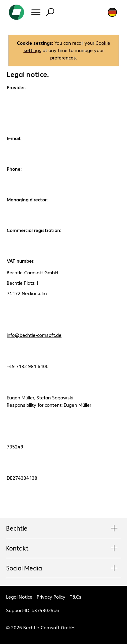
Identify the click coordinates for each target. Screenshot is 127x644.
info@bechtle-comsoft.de (34, 335)
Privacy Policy (51, 597)
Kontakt (63, 548)
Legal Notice (19, 597)
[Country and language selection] (112, 12)
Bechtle (63, 528)
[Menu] (36, 12)
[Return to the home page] (17, 12)
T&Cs (76, 597)
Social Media (63, 568)
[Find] (50, 12)
